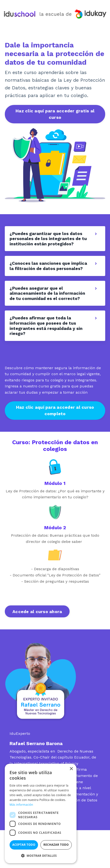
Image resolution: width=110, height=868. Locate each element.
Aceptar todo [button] (24, 845)
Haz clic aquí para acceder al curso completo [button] (55, 410)
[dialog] (41, 813)
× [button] (71, 769)
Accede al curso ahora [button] (37, 612)
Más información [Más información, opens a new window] (21, 805)
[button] (41, 856)
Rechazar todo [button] (56, 845)
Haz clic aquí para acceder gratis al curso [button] (55, 114)
